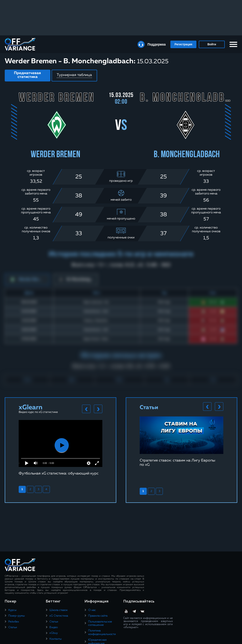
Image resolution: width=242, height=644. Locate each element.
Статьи (13, 627)
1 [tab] (22, 489)
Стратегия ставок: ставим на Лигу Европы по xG (177, 463)
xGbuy (54, 633)
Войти (212, 44)
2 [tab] (30, 489)
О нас (92, 610)
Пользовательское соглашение (100, 623)
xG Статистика (59, 616)
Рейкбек (14, 622)
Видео (54, 627)
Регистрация (183, 44)
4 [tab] (46, 489)
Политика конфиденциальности (102, 632)
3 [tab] (38, 489)
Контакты (56, 639)
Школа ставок (58, 610)
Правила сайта (98, 616)
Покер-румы (17, 616)
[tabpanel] (60, 448)
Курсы (12, 610)
